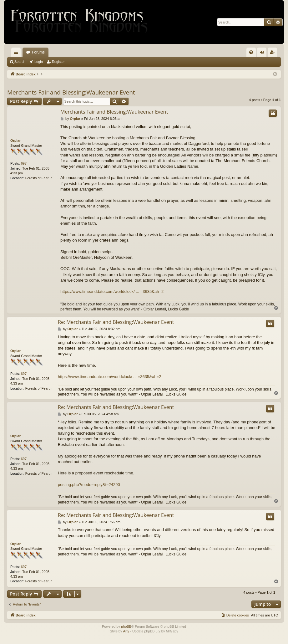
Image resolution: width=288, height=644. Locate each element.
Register (58, 62)
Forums (38, 52)
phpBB (126, 626)
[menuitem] (251, 52)
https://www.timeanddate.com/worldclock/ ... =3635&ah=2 (112, 291)
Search (20, 62)
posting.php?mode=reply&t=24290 (89, 485)
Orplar (15, 141)
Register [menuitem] (274, 54)
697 (24, 163)
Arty (126, 631)
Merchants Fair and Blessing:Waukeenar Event (71, 92)
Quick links (17, 54)
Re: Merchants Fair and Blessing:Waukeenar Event (116, 322)
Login (39, 62)
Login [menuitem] (263, 54)
